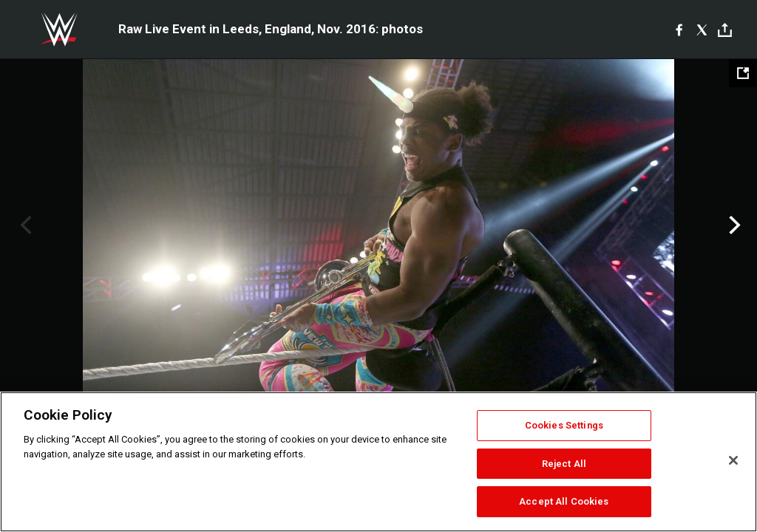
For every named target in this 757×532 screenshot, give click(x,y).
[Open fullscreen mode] (743, 73)
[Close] (733, 460)
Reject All (564, 464)
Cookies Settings (564, 425)
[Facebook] (679, 30)
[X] (702, 30)
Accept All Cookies (564, 501)
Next (733, 225)
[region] (378, 462)
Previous (24, 225)
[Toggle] (725, 30)
